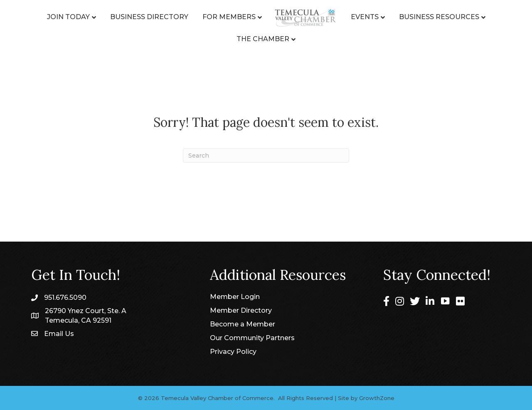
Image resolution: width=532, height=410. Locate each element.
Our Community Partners (252, 338)
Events (365, 17)
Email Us (59, 334)
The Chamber (263, 39)
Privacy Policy (233, 352)
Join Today (68, 17)
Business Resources (439, 17)
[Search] (266, 156)
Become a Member (243, 324)
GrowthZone (377, 398)
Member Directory (241, 310)
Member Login (235, 297)
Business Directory (149, 17)
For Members (229, 17)
